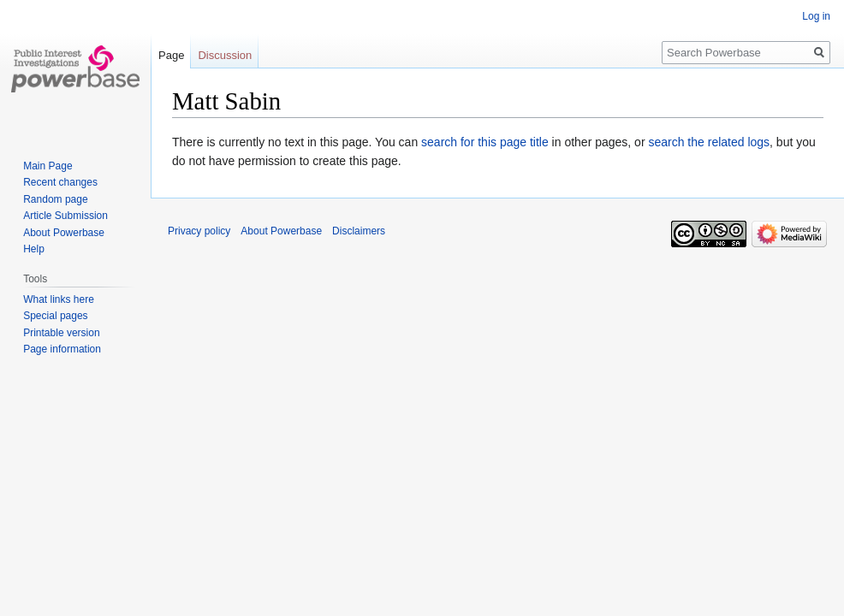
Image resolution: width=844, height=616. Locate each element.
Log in (816, 16)
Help (34, 249)
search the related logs (709, 142)
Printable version (61, 333)
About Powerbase (64, 233)
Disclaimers (359, 231)
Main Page (48, 166)
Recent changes (60, 182)
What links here (59, 299)
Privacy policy (199, 231)
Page (171, 55)
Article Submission (65, 216)
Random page (55, 199)
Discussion (225, 55)
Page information (62, 349)
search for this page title (485, 142)
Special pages (55, 316)
